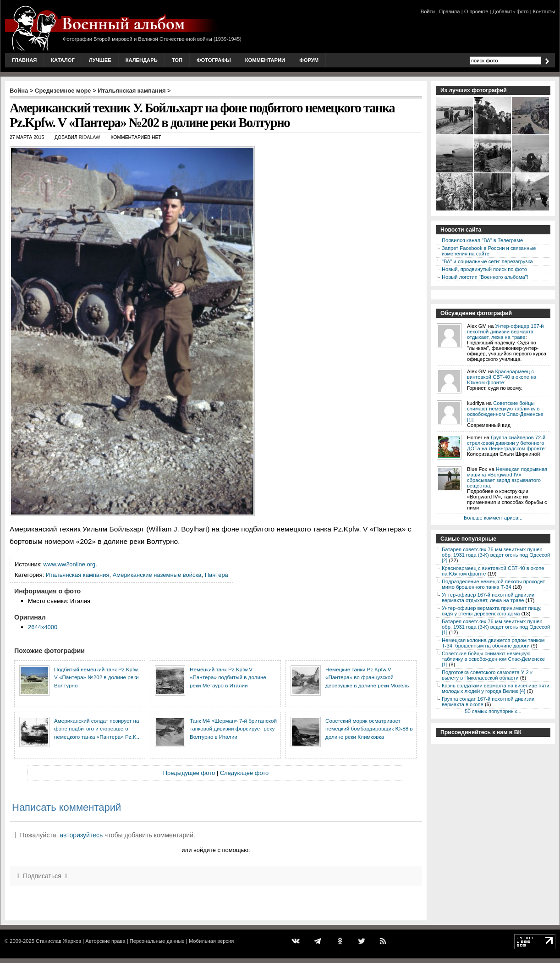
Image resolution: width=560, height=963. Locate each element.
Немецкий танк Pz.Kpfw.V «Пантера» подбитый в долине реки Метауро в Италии (228, 677)
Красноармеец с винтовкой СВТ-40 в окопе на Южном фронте (502, 377)
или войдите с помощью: (216, 850)
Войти (428, 11)
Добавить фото (511, 11)
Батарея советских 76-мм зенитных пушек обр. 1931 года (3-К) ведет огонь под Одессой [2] (496, 555)
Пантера (217, 575)
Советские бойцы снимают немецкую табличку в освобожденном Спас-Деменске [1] (505, 411)
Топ (177, 60)
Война (19, 91)
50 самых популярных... (493, 711)
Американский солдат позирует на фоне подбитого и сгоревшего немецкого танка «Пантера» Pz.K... (97, 729)
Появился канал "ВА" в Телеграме (482, 240)
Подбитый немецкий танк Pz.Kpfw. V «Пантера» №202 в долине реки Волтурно (96, 677)
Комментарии (265, 60)
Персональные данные (157, 941)
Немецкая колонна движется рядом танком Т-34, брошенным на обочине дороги (493, 643)
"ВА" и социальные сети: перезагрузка (487, 261)
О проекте (476, 11)
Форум (309, 60)
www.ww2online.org (70, 564)
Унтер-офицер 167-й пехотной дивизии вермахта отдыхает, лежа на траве (505, 332)
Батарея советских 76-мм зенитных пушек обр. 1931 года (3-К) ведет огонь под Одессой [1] (496, 627)
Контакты (544, 11)
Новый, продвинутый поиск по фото (484, 269)
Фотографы (214, 60)
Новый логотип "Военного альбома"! (485, 277)
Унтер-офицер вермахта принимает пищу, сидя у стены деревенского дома (492, 611)
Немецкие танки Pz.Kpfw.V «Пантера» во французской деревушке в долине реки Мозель (367, 677)
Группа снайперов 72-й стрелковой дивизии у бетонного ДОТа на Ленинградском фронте (506, 443)
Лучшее (100, 60)
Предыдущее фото (189, 773)
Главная (24, 60)
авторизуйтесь (81, 835)
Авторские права (105, 941)
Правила (449, 11)
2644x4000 (43, 627)
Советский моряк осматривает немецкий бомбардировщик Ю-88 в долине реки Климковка (369, 729)
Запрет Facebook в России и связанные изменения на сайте (489, 251)
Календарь (142, 60)
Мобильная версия (211, 941)
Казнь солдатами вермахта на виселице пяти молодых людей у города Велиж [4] (496, 688)
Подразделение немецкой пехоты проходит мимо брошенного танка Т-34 (493, 584)
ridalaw (90, 137)
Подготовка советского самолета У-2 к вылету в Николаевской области (487, 675)
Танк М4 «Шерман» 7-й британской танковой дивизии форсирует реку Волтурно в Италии (233, 729)
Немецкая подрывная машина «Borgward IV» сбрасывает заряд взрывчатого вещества (507, 477)
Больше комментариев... (493, 518)
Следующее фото (244, 773)
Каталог (63, 60)
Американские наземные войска (157, 575)
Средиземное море (63, 91)
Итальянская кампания (132, 91)
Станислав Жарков (58, 941)
